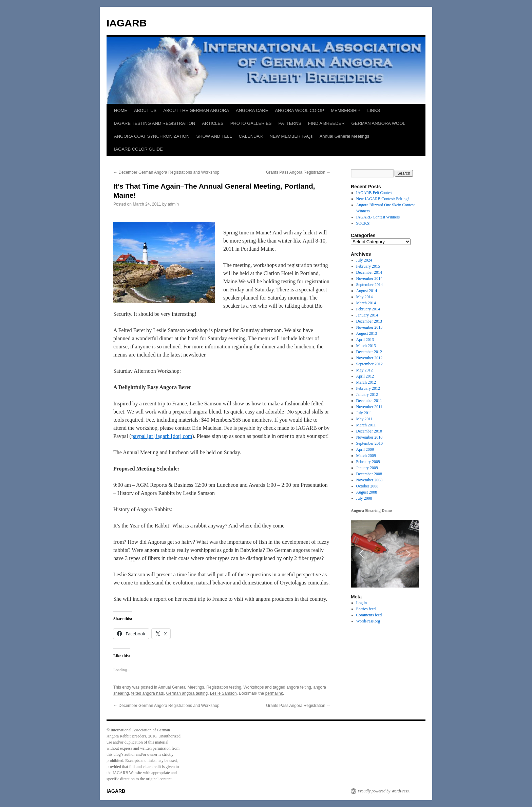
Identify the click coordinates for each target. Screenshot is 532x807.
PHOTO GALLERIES (251, 123)
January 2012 (367, 395)
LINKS (374, 110)
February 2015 (368, 266)
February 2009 (368, 462)
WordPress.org (368, 621)
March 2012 (366, 382)
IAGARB (127, 23)
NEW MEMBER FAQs (291, 136)
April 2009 (365, 449)
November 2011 (369, 407)
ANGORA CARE (252, 110)
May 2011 (365, 419)
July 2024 (364, 260)
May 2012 (365, 370)
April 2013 (365, 340)
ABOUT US (145, 110)
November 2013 (369, 327)
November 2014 (369, 278)
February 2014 (368, 309)
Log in (362, 603)
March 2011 (366, 425)
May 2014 (365, 297)
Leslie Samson (223, 693)
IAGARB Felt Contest (374, 193)
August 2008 (367, 492)
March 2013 (366, 346)
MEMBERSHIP (346, 110)
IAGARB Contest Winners (378, 217)
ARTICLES (213, 123)
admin (173, 204)
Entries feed (366, 609)
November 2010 (369, 437)
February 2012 (368, 388)
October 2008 (367, 486)
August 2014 (367, 291)
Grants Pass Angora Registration (298, 172)
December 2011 (369, 401)
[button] (361, 554)
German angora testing (187, 693)
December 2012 (369, 352)
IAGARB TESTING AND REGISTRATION (155, 123)
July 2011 (364, 413)
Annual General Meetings (345, 136)
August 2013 (367, 333)
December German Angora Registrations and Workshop (166, 172)
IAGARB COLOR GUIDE (138, 149)
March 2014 (366, 303)
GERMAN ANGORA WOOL (378, 123)
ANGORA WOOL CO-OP (299, 110)
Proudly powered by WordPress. (384, 791)
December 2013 (369, 321)
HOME (121, 110)
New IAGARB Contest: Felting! (383, 199)
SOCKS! (364, 223)
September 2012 (369, 364)
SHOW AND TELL (214, 136)
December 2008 (369, 474)
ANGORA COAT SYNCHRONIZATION (152, 136)
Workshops (254, 687)
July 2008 (364, 498)
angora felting (299, 687)
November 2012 (369, 358)
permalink (274, 693)
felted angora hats (148, 693)
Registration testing (224, 687)
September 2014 (369, 285)
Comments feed (369, 615)
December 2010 (369, 431)
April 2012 (365, 376)
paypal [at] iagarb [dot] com (162, 436)
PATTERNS (290, 123)
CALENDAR (251, 136)
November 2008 (369, 480)
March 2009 (366, 456)
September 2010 (369, 443)
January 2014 (367, 315)
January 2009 (367, 468)
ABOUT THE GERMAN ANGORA (196, 110)
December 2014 (369, 272)
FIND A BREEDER (326, 123)
